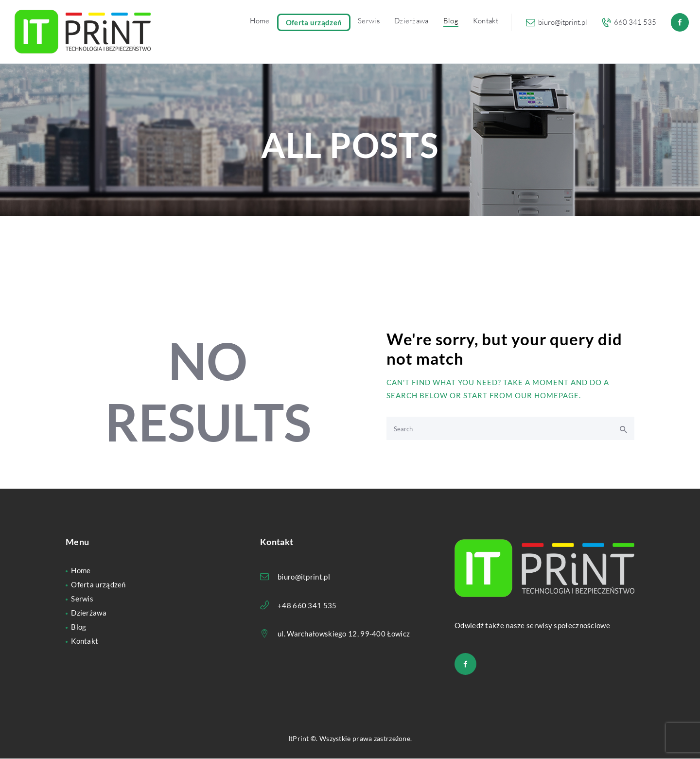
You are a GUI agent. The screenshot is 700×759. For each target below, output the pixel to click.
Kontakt (85, 641)
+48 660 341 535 (307, 605)
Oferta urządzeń (98, 584)
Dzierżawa (89, 613)
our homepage (547, 395)
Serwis (82, 599)
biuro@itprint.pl (304, 577)
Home (81, 570)
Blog (79, 627)
